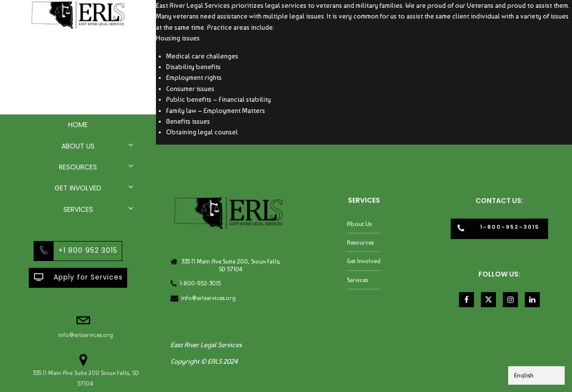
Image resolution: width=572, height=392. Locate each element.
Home (78, 125)
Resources (78, 167)
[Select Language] (536, 375)
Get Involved (78, 188)
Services (78, 209)
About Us (78, 146)
